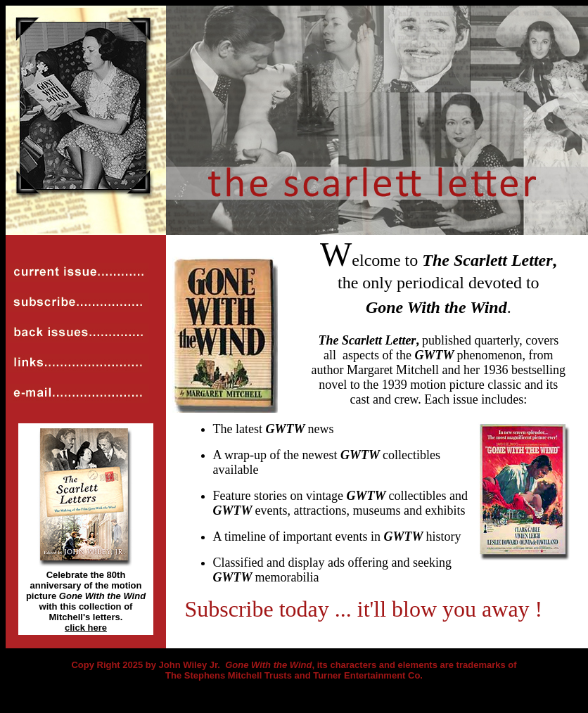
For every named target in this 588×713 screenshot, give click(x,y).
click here (86, 628)
